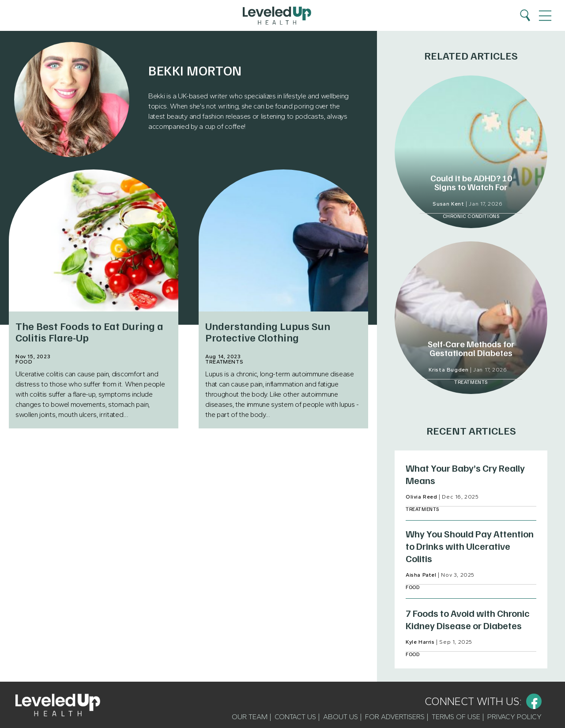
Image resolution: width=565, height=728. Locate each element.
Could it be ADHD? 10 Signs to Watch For (471, 182)
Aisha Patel (421, 575)
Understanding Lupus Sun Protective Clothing (268, 331)
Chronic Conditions (471, 216)
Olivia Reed (422, 497)
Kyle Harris (420, 642)
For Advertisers (395, 717)
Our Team (250, 717)
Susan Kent (448, 204)
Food (24, 362)
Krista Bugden (449, 370)
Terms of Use (456, 717)
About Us (341, 717)
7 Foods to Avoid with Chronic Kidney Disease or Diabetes (468, 619)
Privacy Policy (514, 717)
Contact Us (295, 717)
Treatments (224, 362)
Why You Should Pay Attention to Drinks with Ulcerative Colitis (470, 546)
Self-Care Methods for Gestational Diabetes (471, 348)
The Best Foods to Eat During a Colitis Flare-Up (89, 331)
